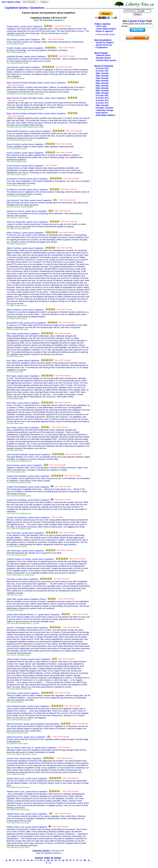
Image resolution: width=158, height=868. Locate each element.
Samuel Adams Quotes (106, 60)
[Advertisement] (105, 164)
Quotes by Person (104, 45)
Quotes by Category (105, 43)
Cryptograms (102, 47)
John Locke (101, 26)
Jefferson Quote (103, 55)
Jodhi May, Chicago (105, 110)
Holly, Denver (102, 113)
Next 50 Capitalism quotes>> (50, 20)
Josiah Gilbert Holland (106, 29)
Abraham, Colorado (105, 108)
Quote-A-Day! (137, 21)
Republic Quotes (103, 58)
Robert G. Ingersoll (104, 31)
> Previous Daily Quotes (105, 35)
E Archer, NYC (102, 68)
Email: (125, 26)
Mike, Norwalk (102, 73)
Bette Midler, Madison (106, 115)
